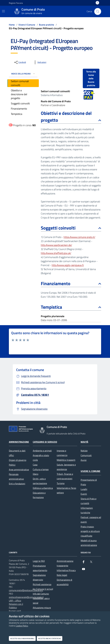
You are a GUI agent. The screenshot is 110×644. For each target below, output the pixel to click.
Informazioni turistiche (87, 510)
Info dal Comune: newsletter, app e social (41, 598)
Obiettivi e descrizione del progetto (71, 117)
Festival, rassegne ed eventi (91, 520)
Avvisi (84, 460)
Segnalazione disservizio (39, 577)
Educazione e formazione (39, 495)
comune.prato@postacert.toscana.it (26, 590)
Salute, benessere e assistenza (66, 467)
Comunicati (86, 455)
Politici (12, 465)
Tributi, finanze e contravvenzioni (65, 476)
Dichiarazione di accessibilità (64, 582)
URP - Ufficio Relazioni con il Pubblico (16, 604)
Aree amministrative (19, 470)
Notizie (84, 451)
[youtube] (84, 570)
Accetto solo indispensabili (22, 638)
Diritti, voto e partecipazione (40, 481)
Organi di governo (18, 460)
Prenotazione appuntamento (40, 568)
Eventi (84, 494)
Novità (84, 442)
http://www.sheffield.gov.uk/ (56, 253)
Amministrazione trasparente (65, 563)
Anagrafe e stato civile (41, 458)
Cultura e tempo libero (41, 472)
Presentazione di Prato (89, 482)
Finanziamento (71, 283)
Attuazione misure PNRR (42, 610)
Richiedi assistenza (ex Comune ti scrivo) (43, 587)
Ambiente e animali (42, 451)
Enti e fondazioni (17, 484)
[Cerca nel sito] (98, 11)
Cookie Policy (22, 626)
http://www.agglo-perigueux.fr (68, 265)
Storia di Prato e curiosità (89, 501)
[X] (91, 563)
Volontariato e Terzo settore (66, 490)
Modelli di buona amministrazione (89, 543)
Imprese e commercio (62, 453)
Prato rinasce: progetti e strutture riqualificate (90, 531)
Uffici (11, 455)
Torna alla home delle (91, 78)
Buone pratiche (46, 25)
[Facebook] (84, 563)
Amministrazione (19, 442)
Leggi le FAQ (39, 561)
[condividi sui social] (20, 62)
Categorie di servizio (45, 442)
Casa (35, 465)
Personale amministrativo (16, 477)
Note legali (62, 575)
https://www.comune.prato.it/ (79, 237)
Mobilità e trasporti (66, 460)
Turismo (61, 483)
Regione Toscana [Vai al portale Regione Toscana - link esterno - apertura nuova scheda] (16, 3)
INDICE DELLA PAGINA (23, 74)
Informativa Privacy (66, 570)
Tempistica (71, 307)
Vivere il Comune (27, 25)
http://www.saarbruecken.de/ (56, 245)
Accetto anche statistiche (50, 638)
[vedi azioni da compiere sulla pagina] (40, 62)
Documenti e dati (17, 451)
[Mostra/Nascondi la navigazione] (3, 11)
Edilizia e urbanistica (43, 488)
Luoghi (84, 489)
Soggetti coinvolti (71, 228)
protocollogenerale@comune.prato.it (26, 597)
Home (12, 25)
